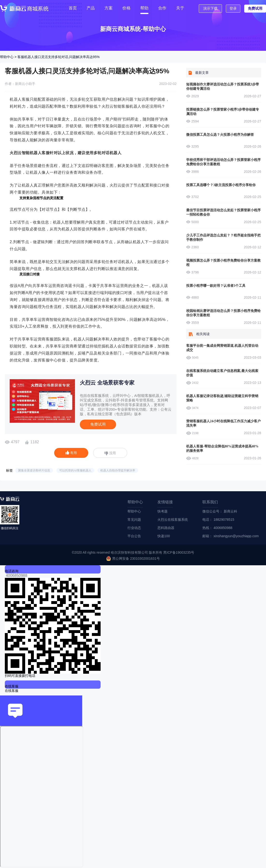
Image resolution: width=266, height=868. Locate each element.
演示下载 (210, 8)
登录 (233, 8)
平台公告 (134, 536)
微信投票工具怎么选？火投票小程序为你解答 (220, 135)
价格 (126, 8)
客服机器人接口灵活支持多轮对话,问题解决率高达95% (59, 57)
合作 (162, 8)
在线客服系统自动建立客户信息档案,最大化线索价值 (222, 373)
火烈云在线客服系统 (173, 520)
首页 (73, 8)
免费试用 (255, 8)
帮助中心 (7, 57)
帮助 (144, 8)
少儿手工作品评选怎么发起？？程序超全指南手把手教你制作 (223, 238)
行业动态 (134, 528)
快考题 (163, 511)
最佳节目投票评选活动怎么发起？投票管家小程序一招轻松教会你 (223, 212)
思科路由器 (166, 528)
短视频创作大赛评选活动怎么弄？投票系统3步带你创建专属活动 (223, 87)
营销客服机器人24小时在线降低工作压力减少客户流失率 (223, 423)
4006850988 (17, 576)
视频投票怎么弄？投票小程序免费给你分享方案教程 (223, 263)
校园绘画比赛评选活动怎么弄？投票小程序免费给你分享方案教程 (223, 313)
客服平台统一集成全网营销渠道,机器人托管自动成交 (222, 348)
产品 (91, 8)
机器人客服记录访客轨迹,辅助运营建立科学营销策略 (222, 398)
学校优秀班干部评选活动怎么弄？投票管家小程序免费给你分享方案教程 (223, 162)
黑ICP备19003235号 (179, 552)
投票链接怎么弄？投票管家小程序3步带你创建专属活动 (223, 112)
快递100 (164, 536)
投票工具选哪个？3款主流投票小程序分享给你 (221, 185)
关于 (180, 8)
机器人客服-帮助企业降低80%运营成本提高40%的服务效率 (222, 449)
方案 (109, 8)
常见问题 (134, 520)
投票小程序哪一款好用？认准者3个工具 (216, 286)
